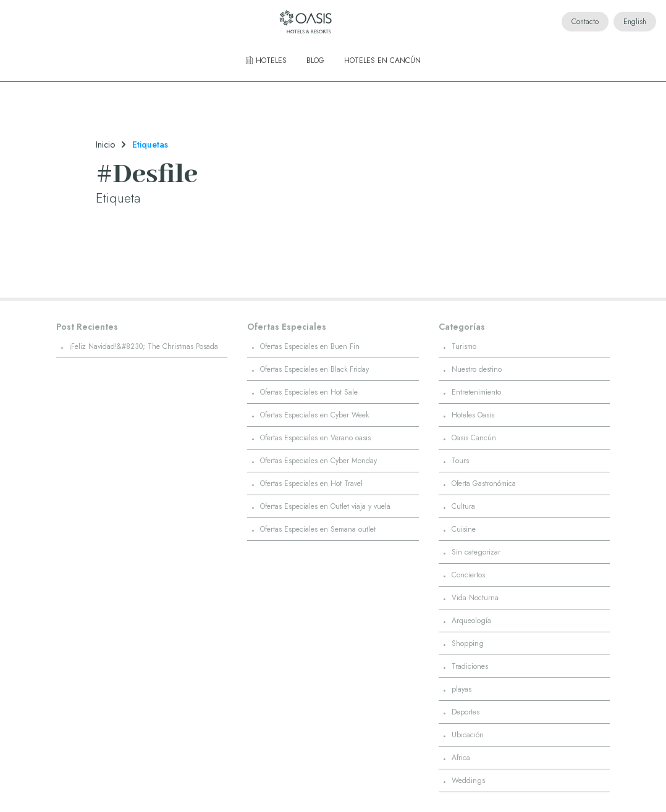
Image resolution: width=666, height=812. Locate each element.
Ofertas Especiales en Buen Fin (310, 346)
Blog (315, 61)
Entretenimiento (476, 392)
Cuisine (464, 529)
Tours (460, 461)
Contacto (585, 22)
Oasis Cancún (474, 438)
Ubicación (468, 735)
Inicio (105, 144)
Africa (461, 758)
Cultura (463, 506)
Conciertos (468, 575)
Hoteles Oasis (473, 415)
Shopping (468, 643)
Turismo (464, 346)
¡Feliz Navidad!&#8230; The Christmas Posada (144, 346)
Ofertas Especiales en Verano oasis (315, 438)
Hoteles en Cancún (382, 61)
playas (462, 689)
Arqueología (471, 621)
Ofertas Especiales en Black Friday (314, 369)
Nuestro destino (477, 369)
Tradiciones (470, 666)
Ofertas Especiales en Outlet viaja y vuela (325, 506)
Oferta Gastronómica (484, 483)
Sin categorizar (476, 552)
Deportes (466, 712)
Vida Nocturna (475, 598)
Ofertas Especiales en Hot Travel (311, 483)
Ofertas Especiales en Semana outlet (318, 529)
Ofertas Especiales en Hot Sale (309, 392)
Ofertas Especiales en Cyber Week (314, 415)
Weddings (468, 781)
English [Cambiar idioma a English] (635, 22)
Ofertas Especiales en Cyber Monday (318, 461)
